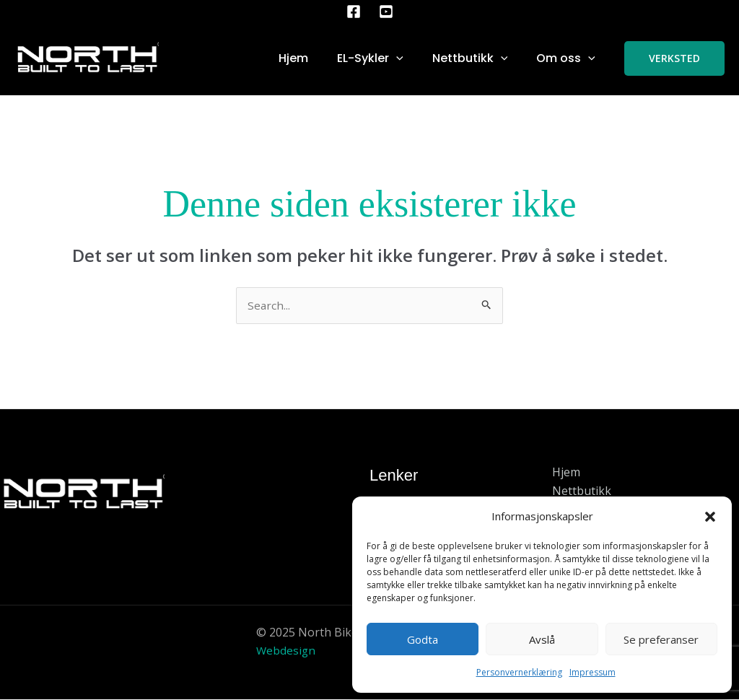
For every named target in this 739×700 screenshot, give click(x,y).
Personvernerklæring (519, 672)
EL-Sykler (370, 58)
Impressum (592, 672)
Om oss (566, 58)
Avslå (542, 639)
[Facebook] (354, 12)
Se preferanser (661, 639)
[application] (396, 58)
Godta (423, 639)
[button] (710, 517)
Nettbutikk (470, 58)
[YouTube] (386, 12)
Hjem (293, 58)
